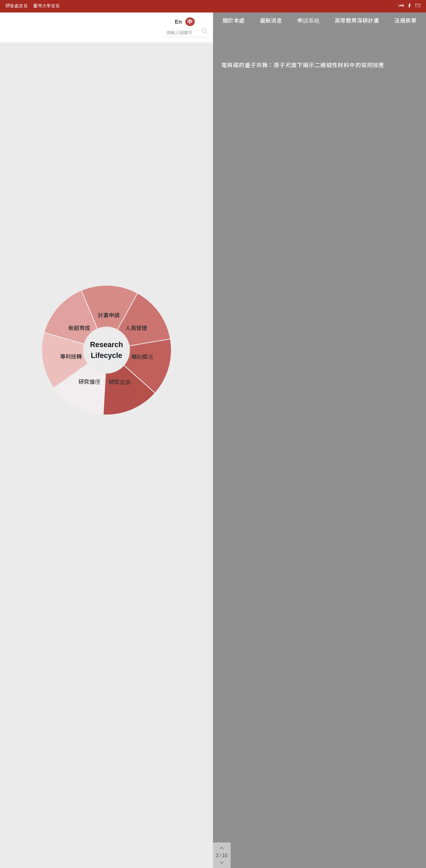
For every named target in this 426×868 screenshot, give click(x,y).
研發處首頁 (17, 6)
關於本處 (234, 21)
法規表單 (405, 21)
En (178, 22)
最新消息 (271, 21)
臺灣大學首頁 (46, 6)
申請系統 (308, 21)
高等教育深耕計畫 (357, 21)
